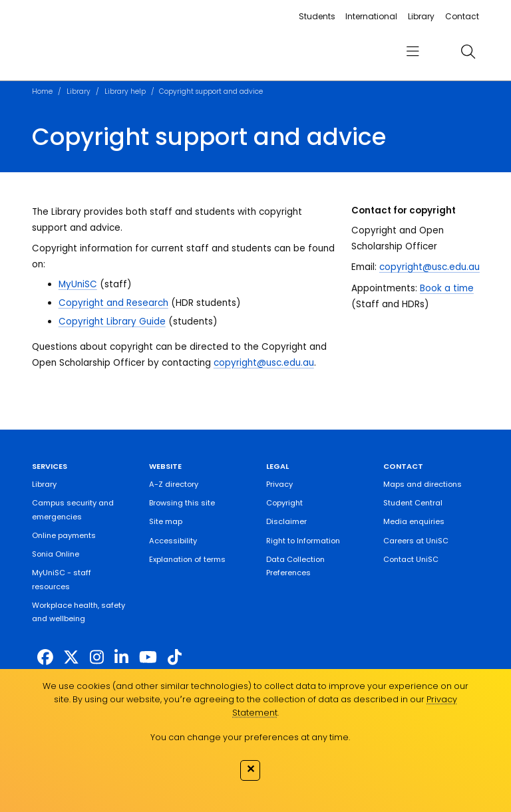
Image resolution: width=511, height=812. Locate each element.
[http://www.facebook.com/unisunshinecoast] (45, 657)
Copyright (284, 503)
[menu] (413, 52)
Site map (166, 521)
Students (317, 16)
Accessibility (173, 541)
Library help (125, 91)
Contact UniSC (411, 559)
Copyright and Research (113, 303)
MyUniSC (78, 284)
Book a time (447, 288)
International (371, 16)
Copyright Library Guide (112, 322)
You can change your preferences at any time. (250, 737)
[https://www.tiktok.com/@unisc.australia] (175, 657)
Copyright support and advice (211, 91)
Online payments (64, 535)
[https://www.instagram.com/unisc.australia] (97, 657)
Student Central (413, 503)
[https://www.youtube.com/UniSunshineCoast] (148, 657)
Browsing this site (182, 503)
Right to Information (303, 541)
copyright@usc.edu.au (264, 363)
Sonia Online (56, 554)
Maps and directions (423, 484)
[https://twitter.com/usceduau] (71, 657)
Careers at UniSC (416, 541)
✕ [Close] (251, 769)
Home (42, 91)
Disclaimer (286, 521)
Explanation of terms (187, 559)
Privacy (279, 484)
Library (421, 16)
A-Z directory (174, 484)
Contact (462, 16)
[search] (468, 51)
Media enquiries (414, 521)
